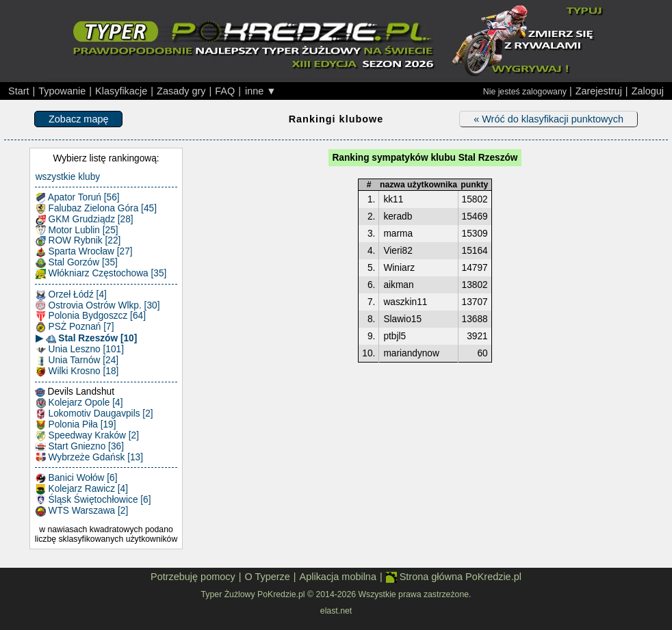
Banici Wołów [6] (77, 478)
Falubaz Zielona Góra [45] (96, 209)
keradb (398, 216)
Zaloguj (648, 91)
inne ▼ (261, 91)
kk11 (393, 199)
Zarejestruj (599, 91)
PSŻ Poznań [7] (75, 327)
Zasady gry (181, 91)
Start (19, 91)
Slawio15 (402, 319)
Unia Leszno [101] (80, 350)
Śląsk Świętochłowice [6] (93, 500)
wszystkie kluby (68, 177)
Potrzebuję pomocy (193, 577)
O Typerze (267, 577)
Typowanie (62, 91)
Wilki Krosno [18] (77, 371)
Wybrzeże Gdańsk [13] (89, 458)
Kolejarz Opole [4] (79, 403)
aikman (398, 285)
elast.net (336, 611)
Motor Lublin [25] (77, 231)
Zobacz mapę (78, 119)
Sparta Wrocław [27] (84, 252)
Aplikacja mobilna (338, 577)
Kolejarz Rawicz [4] (82, 489)
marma (398, 234)
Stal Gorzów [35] (77, 263)
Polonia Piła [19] (76, 425)
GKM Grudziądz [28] (85, 220)
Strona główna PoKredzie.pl (454, 577)
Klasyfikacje (121, 91)
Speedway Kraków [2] (87, 436)
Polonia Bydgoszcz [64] (91, 316)
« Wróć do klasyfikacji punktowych (548, 119)
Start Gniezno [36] (80, 447)
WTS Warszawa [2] (82, 511)
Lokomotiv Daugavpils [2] (94, 414)
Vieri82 (398, 251)
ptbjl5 (395, 336)
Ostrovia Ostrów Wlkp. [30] (98, 306)
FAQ (225, 91)
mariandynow (411, 353)
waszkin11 (405, 302)
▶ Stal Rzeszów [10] (87, 339)
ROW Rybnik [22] (78, 241)
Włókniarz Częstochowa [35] (101, 274)
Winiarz (399, 268)
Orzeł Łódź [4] (71, 295)
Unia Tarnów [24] (77, 360)
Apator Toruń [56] (78, 198)
